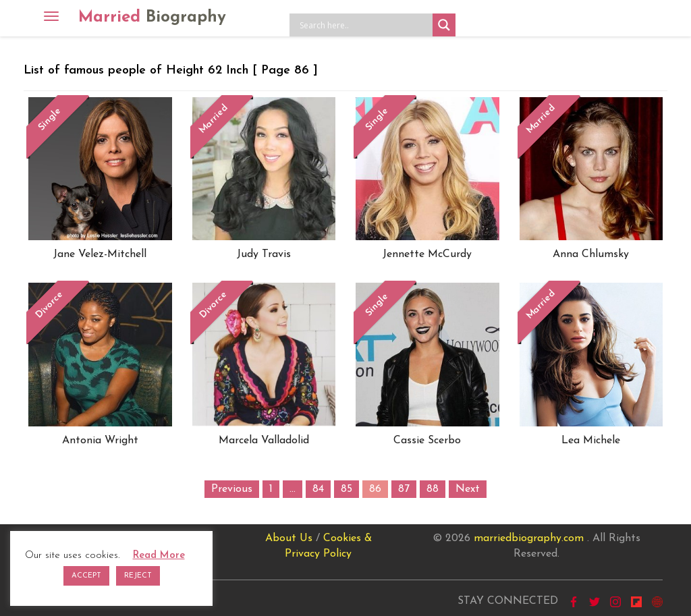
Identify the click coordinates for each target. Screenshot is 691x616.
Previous (232, 489)
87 (404, 489)
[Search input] (364, 25)
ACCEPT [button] (86, 576)
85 (347, 489)
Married (152, 18)
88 (433, 489)
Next (468, 489)
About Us (289, 538)
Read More (159, 556)
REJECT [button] (138, 576)
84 (318, 489)
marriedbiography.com (529, 538)
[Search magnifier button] (444, 25)
